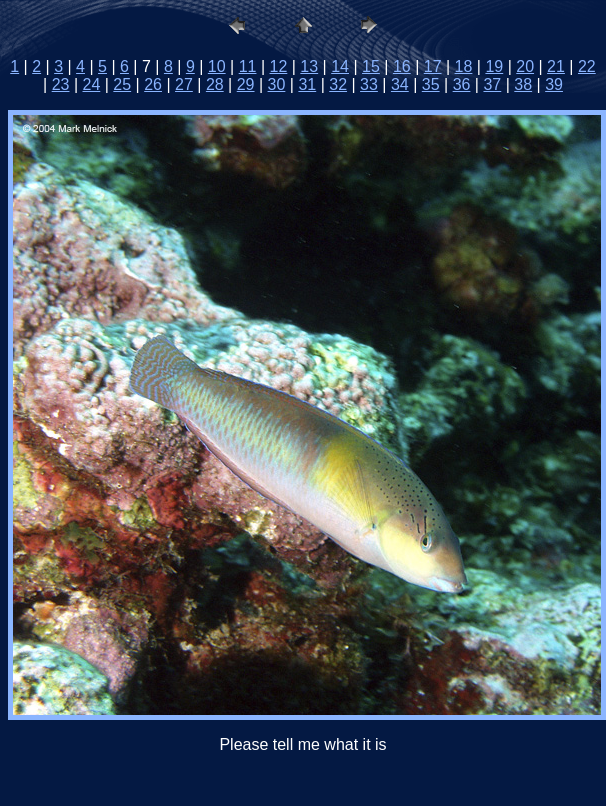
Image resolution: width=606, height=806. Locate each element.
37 (492, 84)
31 (307, 84)
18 (464, 66)
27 (184, 84)
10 (217, 66)
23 (61, 84)
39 (554, 84)
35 (431, 84)
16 (402, 66)
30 (277, 84)
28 (215, 84)
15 (371, 66)
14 (340, 66)
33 (369, 84)
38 (523, 84)
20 (525, 66)
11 (248, 66)
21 (556, 66)
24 (92, 84)
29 (246, 84)
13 (309, 66)
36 (462, 84)
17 (433, 66)
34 (400, 84)
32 (338, 84)
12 (279, 66)
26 (153, 84)
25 (122, 84)
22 (587, 66)
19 (494, 66)
